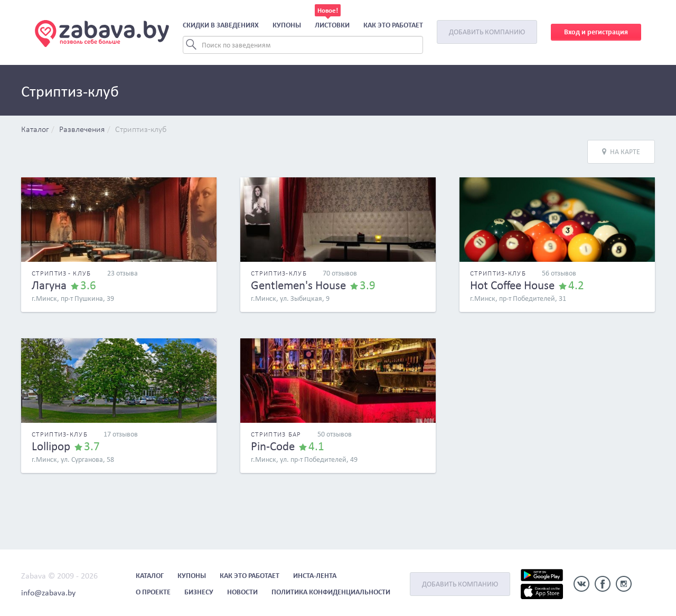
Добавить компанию (487, 32)
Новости (242, 592)
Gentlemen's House (298, 285)
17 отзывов (121, 434)
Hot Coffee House (512, 285)
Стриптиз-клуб (141, 130)
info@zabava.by (48, 593)
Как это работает (393, 25)
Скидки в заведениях (221, 25)
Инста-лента (315, 576)
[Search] (303, 45)
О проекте (153, 592)
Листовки (332, 25)
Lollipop (51, 446)
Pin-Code (273, 446)
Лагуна (49, 285)
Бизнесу (199, 592)
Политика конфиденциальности (331, 592)
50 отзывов (335, 434)
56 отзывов (559, 273)
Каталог (35, 130)
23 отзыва (123, 273)
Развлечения (82, 130)
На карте (621, 152)
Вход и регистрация (596, 32)
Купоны (287, 25)
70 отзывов (340, 273)
